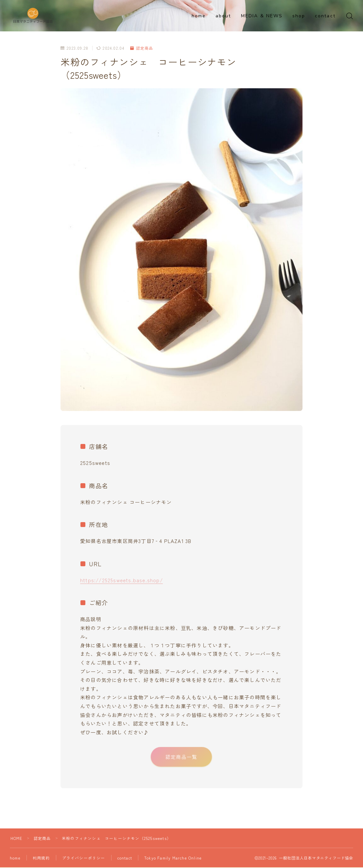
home (199, 16)
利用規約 (42, 859)
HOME (17, 840)
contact (325, 16)
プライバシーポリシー (84, 859)
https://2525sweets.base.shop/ (122, 580)
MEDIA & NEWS (262, 16)
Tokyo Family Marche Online (174, 859)
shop (299, 16)
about (223, 16)
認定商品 (142, 48)
